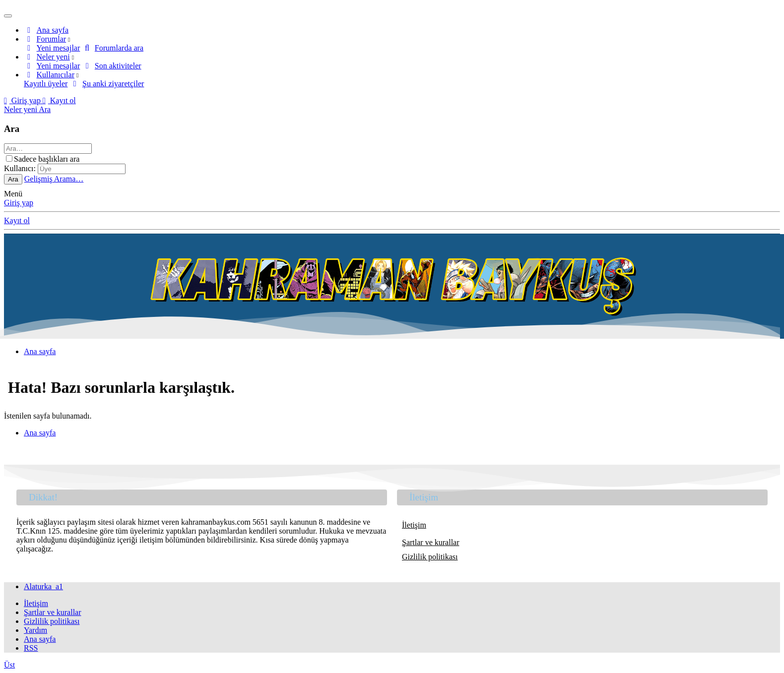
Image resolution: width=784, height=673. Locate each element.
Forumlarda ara (119, 48)
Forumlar (52, 39)
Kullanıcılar (56, 75)
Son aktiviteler (118, 66)
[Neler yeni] (21, 109)
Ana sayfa (53, 30)
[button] (69, 39)
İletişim (414, 525)
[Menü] (8, 16)
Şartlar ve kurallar (431, 542)
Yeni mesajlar (59, 48)
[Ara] (45, 109)
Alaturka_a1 (43, 586)
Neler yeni (53, 57)
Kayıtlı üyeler (46, 84)
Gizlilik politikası (430, 557)
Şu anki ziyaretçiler (113, 84)
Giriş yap (19, 203)
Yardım (35, 630)
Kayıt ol (17, 220)
